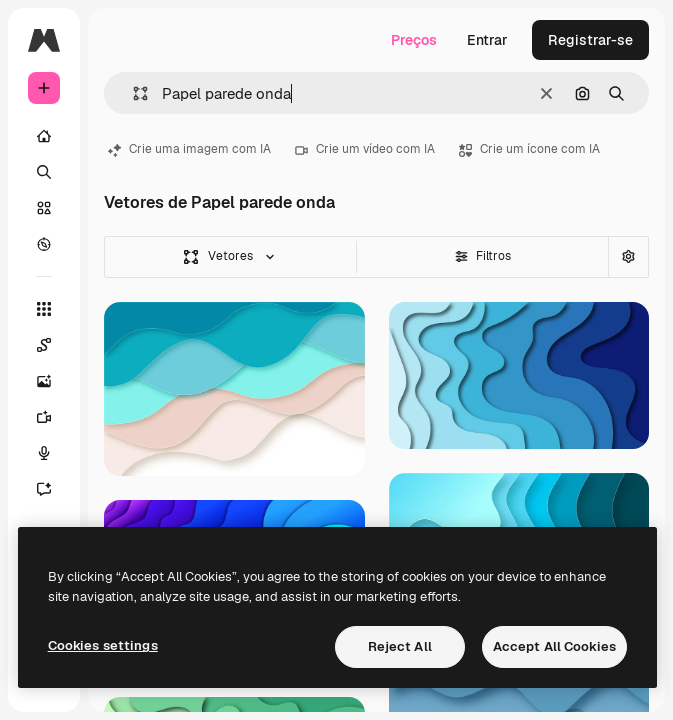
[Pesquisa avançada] (628, 257)
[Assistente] (54, 489)
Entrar (487, 40)
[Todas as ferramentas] (44, 309)
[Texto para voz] (54, 453)
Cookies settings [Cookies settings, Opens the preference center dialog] (103, 645)
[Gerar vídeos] (54, 417)
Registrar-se (590, 40)
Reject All (400, 646)
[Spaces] (54, 345)
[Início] (44, 136)
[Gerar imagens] (54, 381)
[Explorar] (44, 244)
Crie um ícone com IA (529, 149)
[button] (132, 93)
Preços (414, 40)
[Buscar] (44, 172)
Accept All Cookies (554, 646)
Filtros (483, 256)
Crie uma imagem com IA (189, 149)
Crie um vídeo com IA (365, 149)
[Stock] (44, 208)
